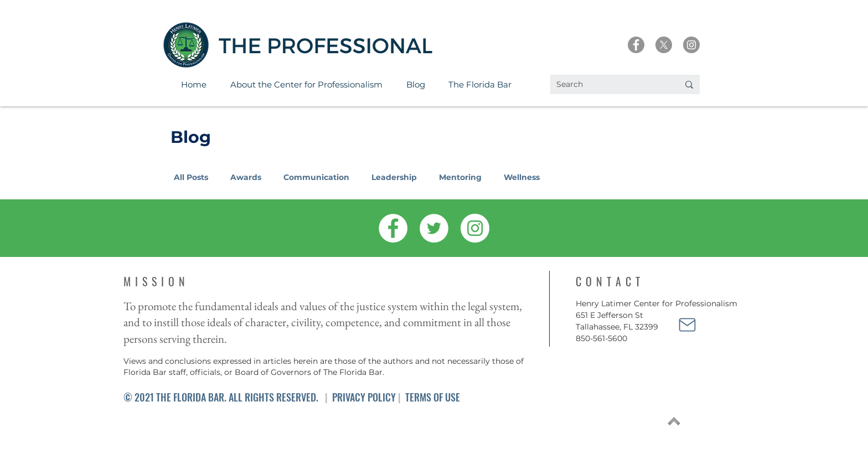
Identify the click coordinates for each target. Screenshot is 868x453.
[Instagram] (691, 45)
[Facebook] (636, 45)
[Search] (609, 85)
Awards (246, 177)
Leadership (394, 177)
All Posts (191, 177)
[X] (664, 45)
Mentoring (460, 177)
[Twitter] (434, 228)
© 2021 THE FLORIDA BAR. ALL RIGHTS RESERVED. (221, 397)
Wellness (522, 177)
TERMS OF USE (433, 397)
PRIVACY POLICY (364, 397)
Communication (316, 177)
